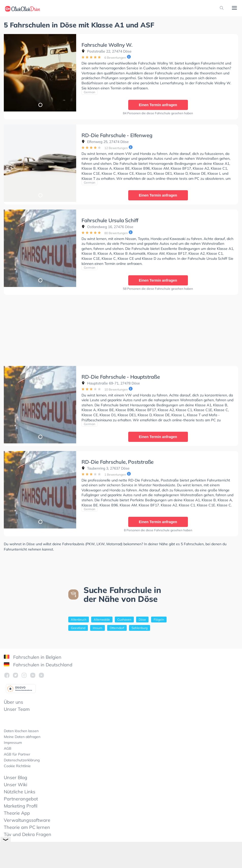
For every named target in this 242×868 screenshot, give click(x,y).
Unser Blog (15, 776)
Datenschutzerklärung (22, 758)
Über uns (13, 700)
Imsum (98, 626)
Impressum (13, 741)
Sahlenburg (140, 626)
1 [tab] (40, 105)
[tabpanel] (40, 73)
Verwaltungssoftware (27, 818)
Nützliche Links (20, 790)
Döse (142, 618)
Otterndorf (117, 626)
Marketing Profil (21, 804)
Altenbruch (79, 618)
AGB (8, 747)
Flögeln (159, 618)
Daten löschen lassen (21, 729)
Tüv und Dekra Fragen (28, 833)
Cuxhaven (124, 618)
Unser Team (17, 707)
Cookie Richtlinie (17, 764)
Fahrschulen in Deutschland (38, 663)
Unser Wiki (15, 783)
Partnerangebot (21, 797)
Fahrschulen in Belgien (33, 655)
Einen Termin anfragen (158, 105)
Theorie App (17, 811)
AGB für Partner (17, 752)
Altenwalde (102, 618)
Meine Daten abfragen (22, 735)
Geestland (78, 626)
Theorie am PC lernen (27, 825)
